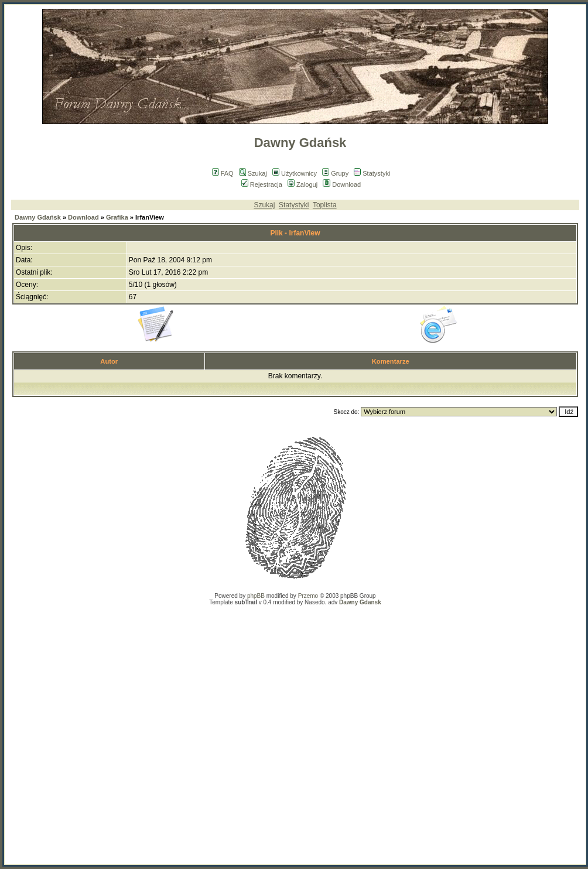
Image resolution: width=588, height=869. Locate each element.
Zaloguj (302, 184)
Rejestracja (262, 184)
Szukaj (253, 173)
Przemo (308, 596)
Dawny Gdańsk (38, 217)
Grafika (117, 217)
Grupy (335, 173)
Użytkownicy (295, 173)
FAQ (223, 173)
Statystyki (372, 173)
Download (342, 184)
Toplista (325, 205)
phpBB (256, 596)
